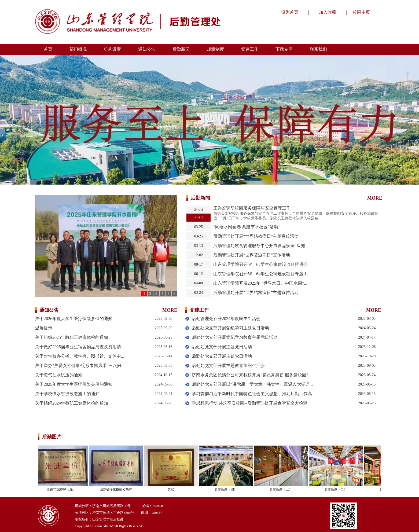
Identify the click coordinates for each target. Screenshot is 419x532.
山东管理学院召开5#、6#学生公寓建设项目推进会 (260, 264)
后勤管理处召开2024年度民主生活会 (226, 319)
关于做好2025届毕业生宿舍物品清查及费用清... (80, 347)
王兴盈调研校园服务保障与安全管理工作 (252, 208)
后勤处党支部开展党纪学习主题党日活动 (230, 328)
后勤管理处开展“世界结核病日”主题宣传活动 (256, 236)
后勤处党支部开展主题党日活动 (222, 347)
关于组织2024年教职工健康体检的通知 (72, 403)
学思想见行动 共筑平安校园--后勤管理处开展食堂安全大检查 (250, 403)
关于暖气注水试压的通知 (59, 375)
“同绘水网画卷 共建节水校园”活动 (246, 227)
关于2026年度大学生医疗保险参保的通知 (74, 319)
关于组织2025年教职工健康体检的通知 (72, 337)
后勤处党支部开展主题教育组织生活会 (228, 366)
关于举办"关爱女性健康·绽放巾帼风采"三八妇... (80, 366)
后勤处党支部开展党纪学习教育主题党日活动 (235, 337)
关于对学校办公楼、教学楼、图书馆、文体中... (80, 356)
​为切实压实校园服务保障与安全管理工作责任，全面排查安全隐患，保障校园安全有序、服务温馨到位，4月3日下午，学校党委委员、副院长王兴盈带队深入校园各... (296, 216)
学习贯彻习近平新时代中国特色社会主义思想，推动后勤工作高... (253, 394)
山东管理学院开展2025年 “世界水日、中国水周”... (260, 283)
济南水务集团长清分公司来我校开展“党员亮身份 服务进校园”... (252, 375)
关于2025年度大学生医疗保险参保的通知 (74, 384)
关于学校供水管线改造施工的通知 (67, 394)
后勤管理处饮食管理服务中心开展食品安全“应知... (261, 246)
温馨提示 (44, 328)
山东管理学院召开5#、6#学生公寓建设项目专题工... (262, 274)
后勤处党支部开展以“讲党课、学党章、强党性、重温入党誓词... (252, 384)
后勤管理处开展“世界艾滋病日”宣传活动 (252, 255)
